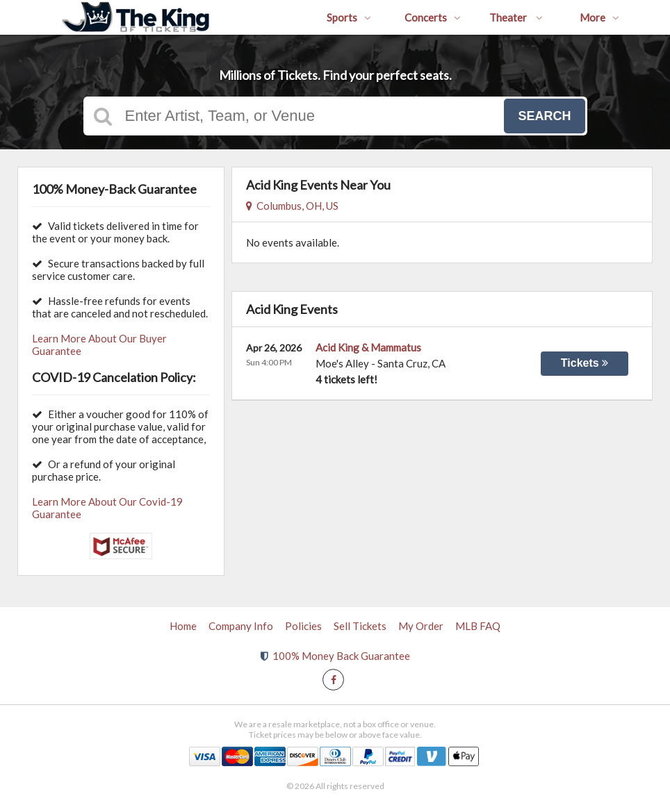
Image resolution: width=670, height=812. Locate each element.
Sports (349, 17)
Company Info (241, 626)
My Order (421, 626)
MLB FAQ (478, 626)
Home (183, 626)
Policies (303, 626)
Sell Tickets (360, 626)
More (599, 17)
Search (544, 116)
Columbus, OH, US (292, 206)
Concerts (433, 17)
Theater (516, 17)
